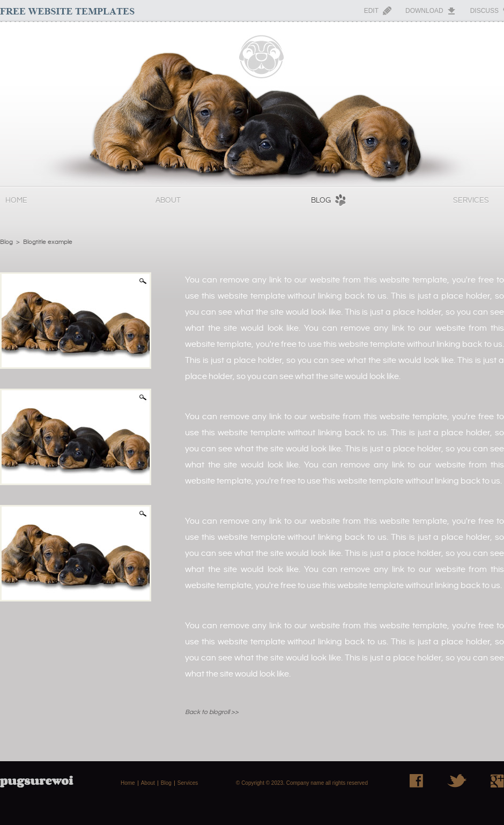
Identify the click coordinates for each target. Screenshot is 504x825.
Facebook (416, 781)
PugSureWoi (252, 104)
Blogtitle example (48, 242)
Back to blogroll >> (212, 712)
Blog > (10, 242)
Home (16, 200)
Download (424, 11)
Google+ (497, 781)
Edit (371, 11)
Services (471, 200)
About (168, 200)
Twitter (457, 781)
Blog (321, 200)
